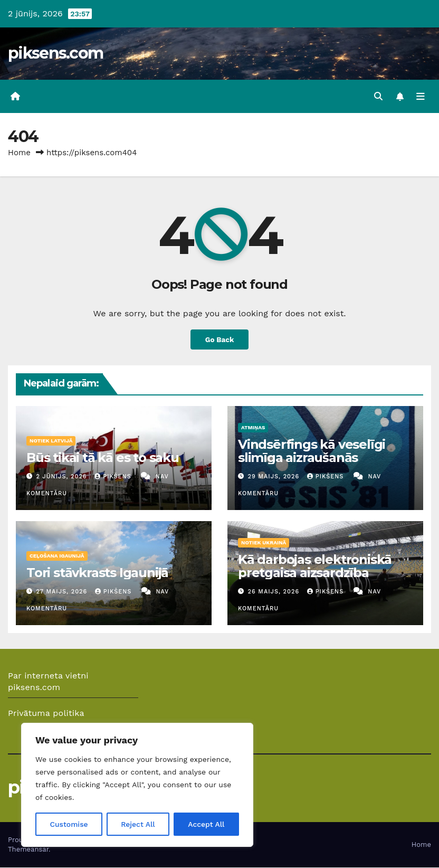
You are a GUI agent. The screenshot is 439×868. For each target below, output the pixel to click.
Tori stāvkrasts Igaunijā (97, 573)
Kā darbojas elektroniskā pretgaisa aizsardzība (315, 566)
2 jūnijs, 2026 (63, 477)
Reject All (138, 824)
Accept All (206, 824)
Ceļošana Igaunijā (57, 556)
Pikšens (114, 477)
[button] (378, 96)
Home (19, 153)
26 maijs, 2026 (275, 592)
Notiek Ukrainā (264, 542)
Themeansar (28, 850)
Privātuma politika (46, 714)
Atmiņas (253, 427)
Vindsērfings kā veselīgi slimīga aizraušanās (312, 451)
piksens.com (55, 53)
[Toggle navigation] (421, 97)
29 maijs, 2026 (275, 477)
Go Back (219, 339)
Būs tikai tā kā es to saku (103, 457)
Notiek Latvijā (51, 441)
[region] (137, 785)
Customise (69, 824)
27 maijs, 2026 (63, 592)
